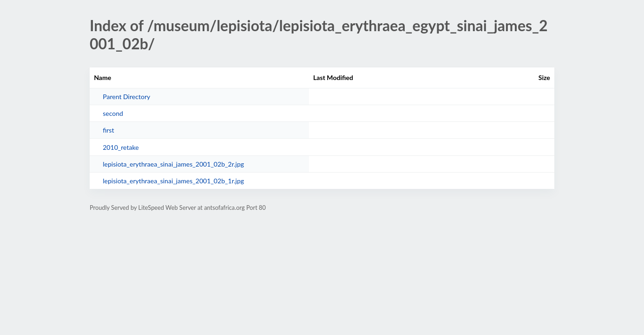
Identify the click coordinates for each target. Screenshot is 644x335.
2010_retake (121, 147)
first (108, 130)
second (113, 113)
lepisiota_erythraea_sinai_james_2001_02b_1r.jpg (173, 181)
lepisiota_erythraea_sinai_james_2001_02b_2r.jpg (173, 164)
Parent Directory (126, 97)
